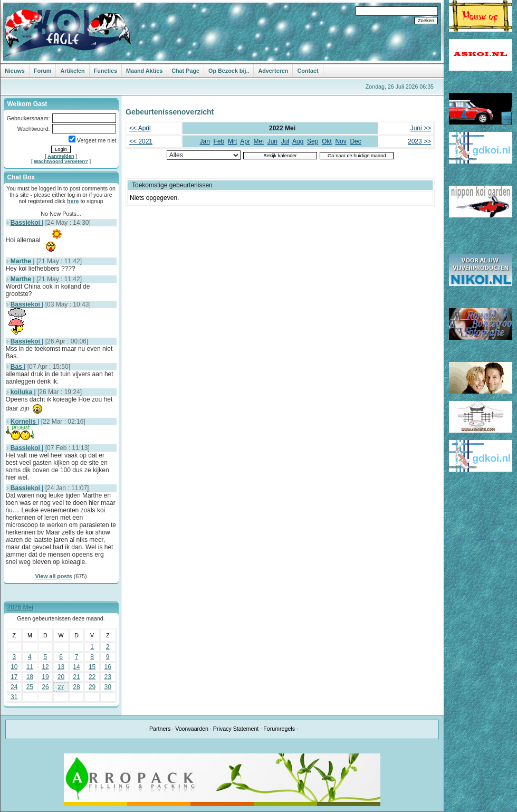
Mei (259, 141)
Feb (219, 141)
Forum (43, 71)
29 (92, 687)
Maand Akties (144, 71)
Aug (298, 141)
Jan (205, 141)
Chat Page (185, 71)
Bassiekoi (26, 223)
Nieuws (15, 71)
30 (108, 687)
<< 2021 (141, 141)
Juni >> (421, 128)
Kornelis (24, 422)
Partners (160, 729)
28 (76, 687)
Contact (308, 71)
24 (14, 687)
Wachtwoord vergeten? (61, 161)
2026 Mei (20, 607)
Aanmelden (61, 156)
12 (45, 667)
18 (30, 677)
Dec (355, 141)
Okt (327, 141)
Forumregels (279, 729)
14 (76, 667)
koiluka (22, 392)
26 (45, 687)
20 (61, 677)
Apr (245, 141)
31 (14, 697)
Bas (17, 367)
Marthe (22, 261)
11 (30, 667)
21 (76, 677)
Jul (285, 141)
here (73, 201)
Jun (272, 141)
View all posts (53, 576)
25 (30, 687)
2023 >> (419, 141)
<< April (140, 128)
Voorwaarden (192, 729)
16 (108, 667)
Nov (341, 141)
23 (108, 677)
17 (14, 677)
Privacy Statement (236, 729)
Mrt (232, 141)
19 (45, 677)
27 (61, 687)
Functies (106, 71)
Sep (313, 141)
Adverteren (273, 71)
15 (92, 667)
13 (61, 667)
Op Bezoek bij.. (229, 71)
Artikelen (72, 71)
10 (14, 667)
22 (92, 677)
